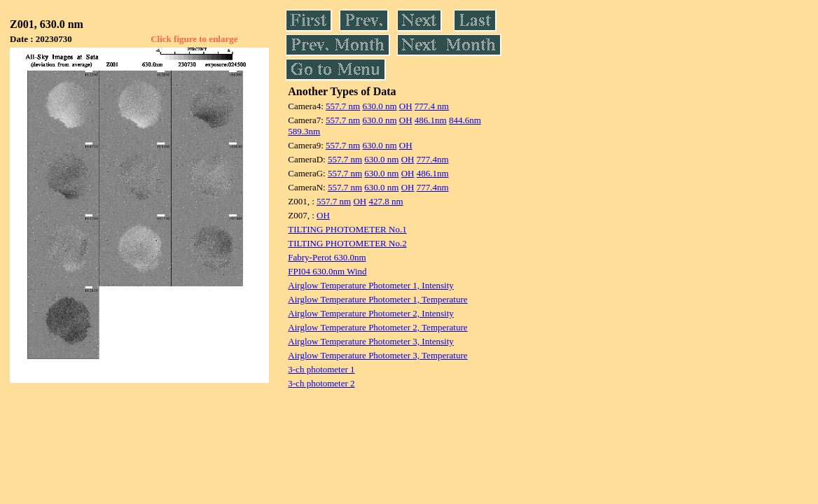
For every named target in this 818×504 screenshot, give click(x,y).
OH (406, 106)
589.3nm (304, 131)
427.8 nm (386, 201)
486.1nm (431, 120)
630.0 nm (379, 106)
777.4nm (433, 159)
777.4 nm (432, 106)
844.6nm (465, 120)
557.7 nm (343, 106)
